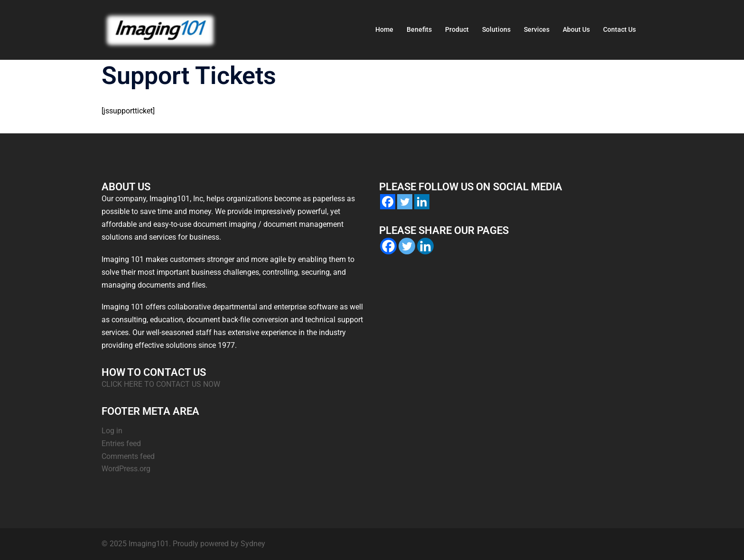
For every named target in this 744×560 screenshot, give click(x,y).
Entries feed (121, 443)
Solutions (496, 29)
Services (537, 29)
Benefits (419, 29)
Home (384, 29)
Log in (112, 431)
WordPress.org (126, 469)
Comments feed (128, 456)
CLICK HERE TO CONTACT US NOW (161, 384)
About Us (576, 29)
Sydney (253, 544)
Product (457, 29)
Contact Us (619, 29)
